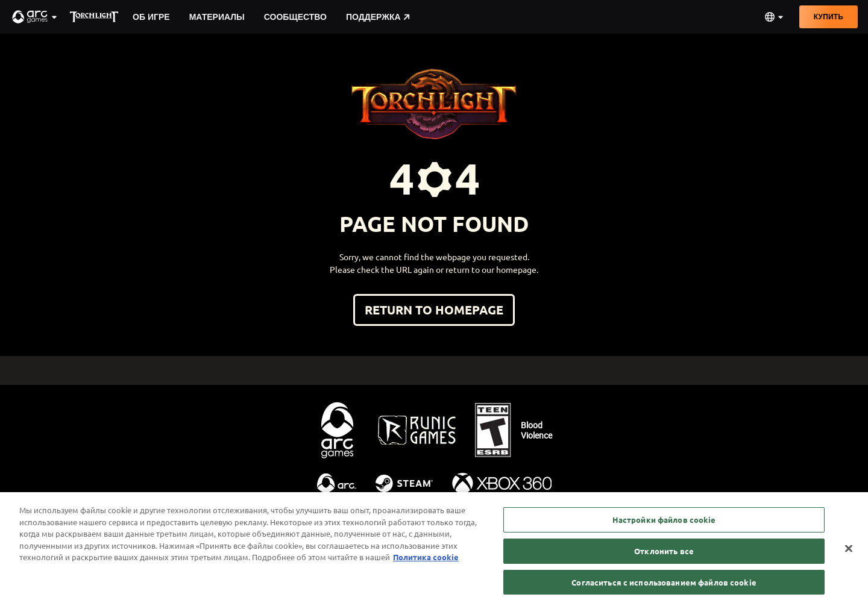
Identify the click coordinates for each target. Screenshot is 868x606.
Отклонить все (664, 557)
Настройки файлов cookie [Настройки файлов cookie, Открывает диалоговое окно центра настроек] (664, 526)
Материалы (217, 17)
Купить (829, 17)
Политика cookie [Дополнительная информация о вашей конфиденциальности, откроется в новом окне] (426, 564)
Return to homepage (434, 310)
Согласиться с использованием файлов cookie (664, 588)
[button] (35, 17)
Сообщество (295, 17)
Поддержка (378, 17)
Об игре (151, 17)
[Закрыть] (849, 555)
